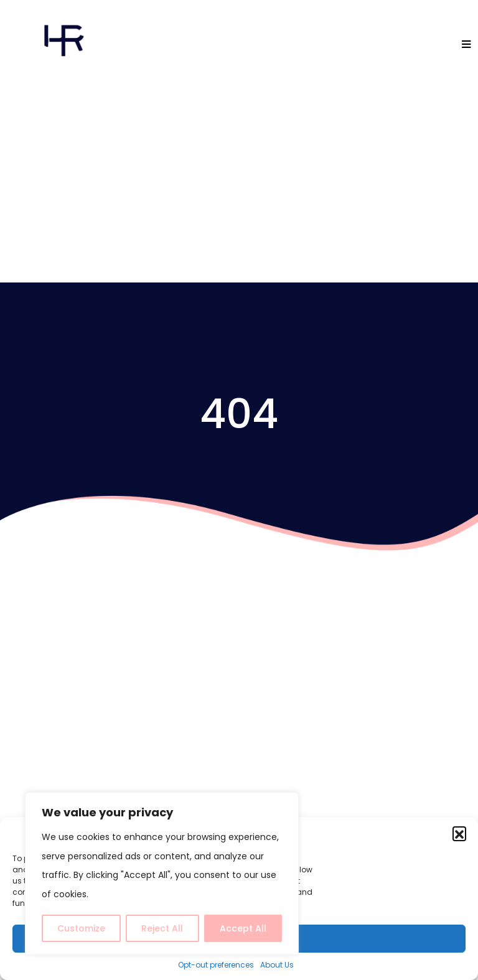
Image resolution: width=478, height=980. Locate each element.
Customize (81, 928)
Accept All (243, 928)
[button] (459, 833)
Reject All (162, 928)
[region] (162, 874)
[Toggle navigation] (467, 45)
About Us (277, 965)
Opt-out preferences (216, 965)
